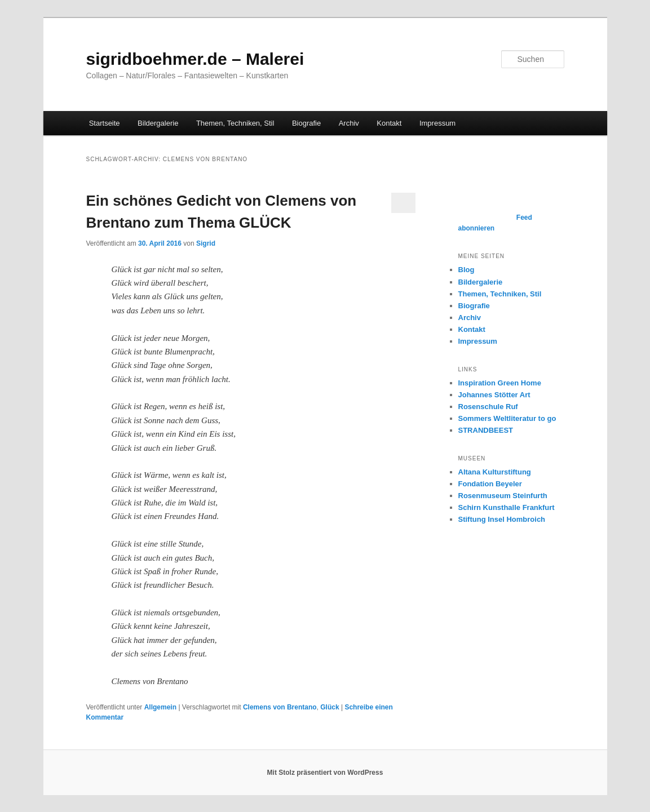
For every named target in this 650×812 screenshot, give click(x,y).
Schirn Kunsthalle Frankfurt (507, 507)
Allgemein (160, 707)
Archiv (349, 123)
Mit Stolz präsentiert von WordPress (325, 773)
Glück (330, 707)
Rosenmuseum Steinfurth (503, 496)
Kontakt (389, 123)
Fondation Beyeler (490, 484)
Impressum (437, 123)
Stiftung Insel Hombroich (502, 519)
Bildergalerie (158, 123)
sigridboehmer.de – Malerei (195, 59)
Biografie (306, 123)
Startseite (105, 123)
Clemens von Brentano (280, 707)
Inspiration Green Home (500, 383)
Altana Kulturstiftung (495, 472)
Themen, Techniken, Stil (235, 123)
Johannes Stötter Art (494, 395)
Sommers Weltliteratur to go (507, 418)
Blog (467, 270)
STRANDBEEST (486, 430)
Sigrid (206, 243)
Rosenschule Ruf (488, 407)
